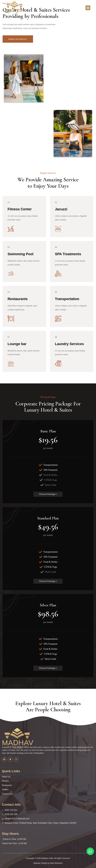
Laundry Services (70, 344)
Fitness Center (20, 209)
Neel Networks (56, 863)
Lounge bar (17, 344)
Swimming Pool (21, 254)
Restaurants (18, 299)
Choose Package (48, 494)
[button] (88, 8)
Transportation (67, 299)
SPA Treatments (68, 254)
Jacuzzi (61, 209)
